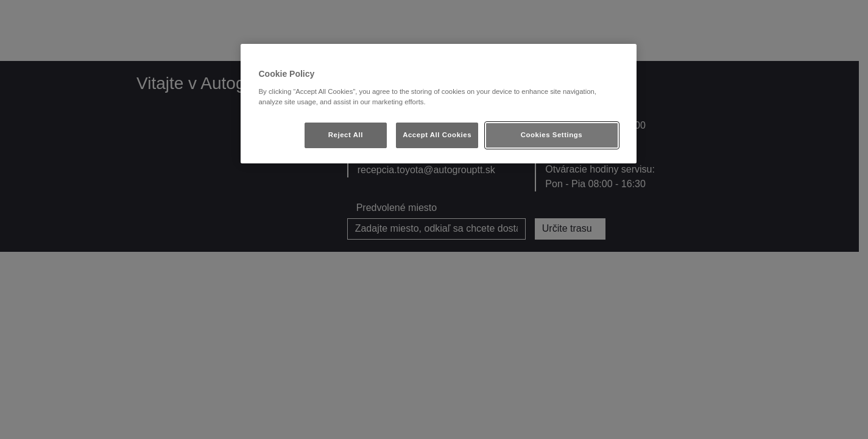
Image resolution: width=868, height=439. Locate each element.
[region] (439, 104)
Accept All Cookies (437, 135)
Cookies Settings (552, 135)
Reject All (346, 135)
